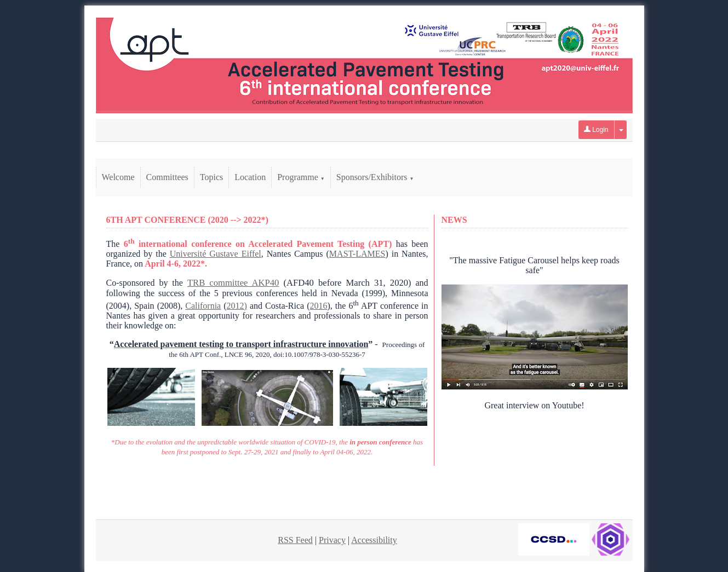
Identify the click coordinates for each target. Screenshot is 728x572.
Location (250, 177)
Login (596, 130)
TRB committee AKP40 (233, 283)
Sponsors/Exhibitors (375, 177)
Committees (167, 177)
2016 (318, 306)
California (203, 306)
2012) (237, 306)
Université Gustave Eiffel (216, 254)
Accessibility (374, 540)
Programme (301, 177)
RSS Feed (295, 540)
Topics (211, 177)
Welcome (118, 177)
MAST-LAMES (357, 254)
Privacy (332, 540)
